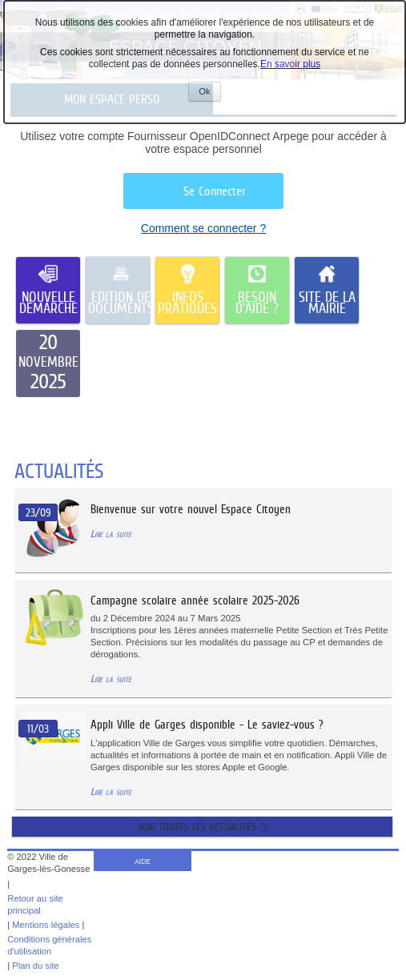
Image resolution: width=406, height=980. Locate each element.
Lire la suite (111, 534)
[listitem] (48, 363)
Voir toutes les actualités (197, 827)
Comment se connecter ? (203, 228)
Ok (209, 93)
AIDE (143, 862)
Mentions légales (46, 925)
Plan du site (35, 966)
